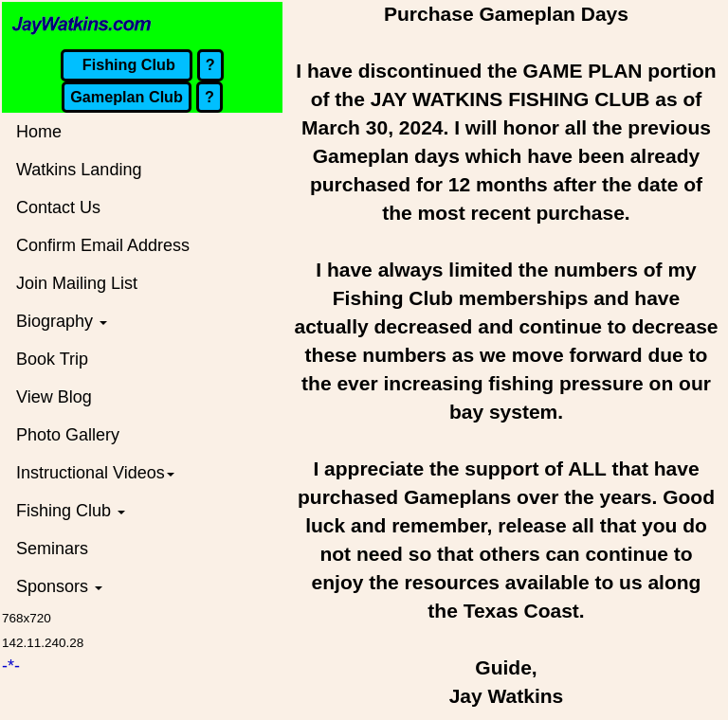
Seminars (52, 549)
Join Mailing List (77, 283)
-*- (11, 666)
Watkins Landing (79, 170)
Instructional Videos (95, 473)
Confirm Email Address (103, 245)
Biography (62, 321)
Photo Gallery (68, 435)
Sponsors (59, 586)
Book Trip (52, 359)
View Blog (54, 397)
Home (39, 132)
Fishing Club (71, 511)
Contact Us (58, 207)
